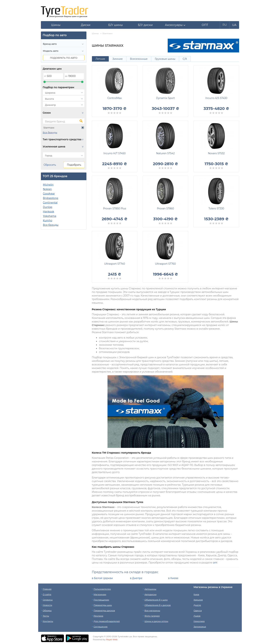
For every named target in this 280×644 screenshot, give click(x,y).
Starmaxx (49, 128)
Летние (100, 59)
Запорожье (200, 627)
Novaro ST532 (216, 153)
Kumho (47, 220)
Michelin (48, 185)
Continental (50, 203)
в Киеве (173, 578)
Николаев (199, 621)
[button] (175, 25)
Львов (197, 616)
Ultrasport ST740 (115, 264)
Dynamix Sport (165, 98)
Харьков (198, 600)
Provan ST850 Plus (115, 208)
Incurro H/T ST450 (114, 153)
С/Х (185, 59)
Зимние (118, 59)
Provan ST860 (166, 208)
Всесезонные (139, 59)
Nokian (47, 189)
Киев (196, 594)
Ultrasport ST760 (165, 264)
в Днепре (136, 578)
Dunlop (47, 207)
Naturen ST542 (165, 153)
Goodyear (49, 194)
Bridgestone (51, 198)
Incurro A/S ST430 (216, 98)
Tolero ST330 (216, 208)
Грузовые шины (165, 59)
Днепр (197, 605)
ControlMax (115, 98)
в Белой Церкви (102, 578)
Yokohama (50, 216)
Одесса (198, 610)
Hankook (48, 212)
